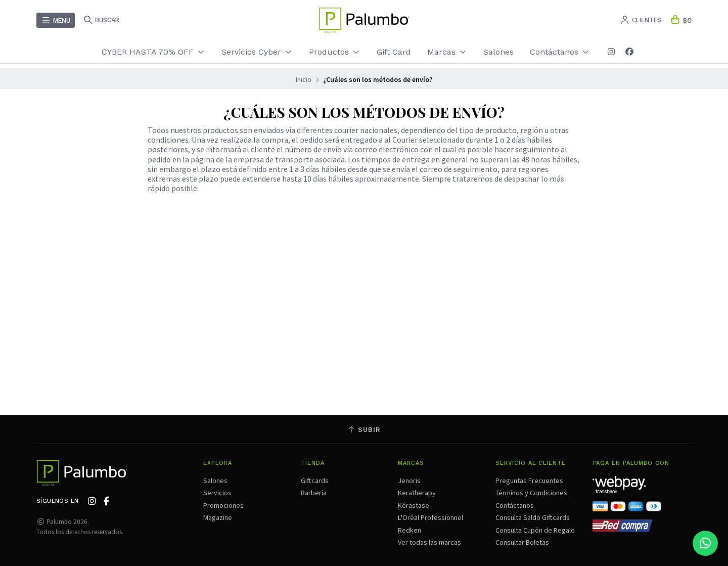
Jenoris (409, 481)
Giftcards (315, 481)
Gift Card (394, 52)
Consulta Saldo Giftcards (533, 517)
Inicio (304, 79)
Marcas (447, 52)
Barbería (314, 493)
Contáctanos (560, 52)
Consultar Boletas (522, 542)
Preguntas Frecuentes (529, 481)
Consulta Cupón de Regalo (535, 530)
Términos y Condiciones (531, 493)
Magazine (218, 517)
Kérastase (414, 505)
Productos (335, 52)
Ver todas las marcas (429, 542)
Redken (409, 530)
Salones (498, 52)
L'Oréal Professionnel (430, 517)
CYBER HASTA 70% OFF (153, 52)
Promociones (223, 505)
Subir (364, 430)
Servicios (217, 493)
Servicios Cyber (257, 52)
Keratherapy (417, 493)
